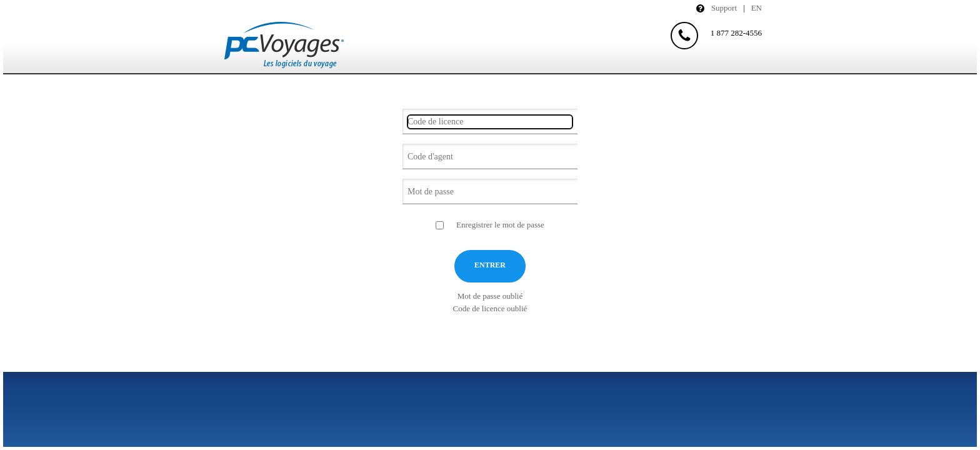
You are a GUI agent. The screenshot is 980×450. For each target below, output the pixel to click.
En (757, 8)
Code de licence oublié (490, 308)
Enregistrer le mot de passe (500, 225)
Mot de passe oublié (490, 296)
